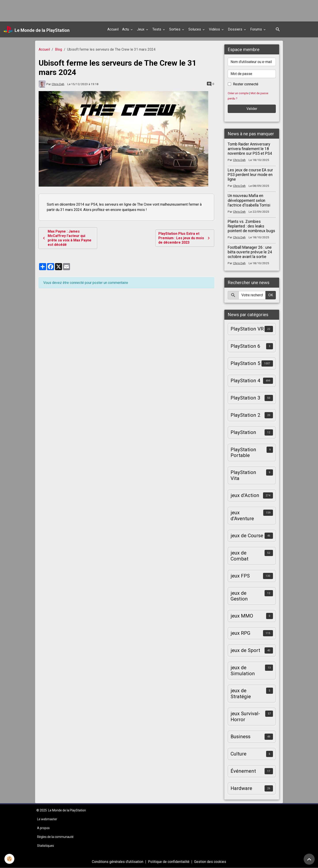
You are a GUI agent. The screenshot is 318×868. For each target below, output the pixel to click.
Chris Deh (58, 84)
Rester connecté (246, 84)
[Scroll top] (309, 859)
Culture (238, 754)
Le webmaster (47, 819)
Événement (243, 771)
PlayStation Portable (243, 452)
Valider (252, 109)
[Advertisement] (80, 10)
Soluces (195, 29)
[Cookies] (9, 859)
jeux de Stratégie (241, 693)
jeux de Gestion (239, 596)
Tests (157, 29)
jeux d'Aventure (242, 515)
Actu (126, 29)
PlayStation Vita (243, 475)
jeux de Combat (239, 556)
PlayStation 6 (245, 346)
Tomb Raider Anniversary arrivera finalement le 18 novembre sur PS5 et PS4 (250, 149)
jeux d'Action (245, 495)
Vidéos (215, 29)
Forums (256, 29)
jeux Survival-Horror (245, 716)
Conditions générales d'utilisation (118, 862)
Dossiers (236, 29)
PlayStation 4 (245, 380)
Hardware (241, 788)
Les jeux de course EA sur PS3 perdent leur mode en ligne (250, 175)
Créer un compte (238, 93)
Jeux (141, 29)
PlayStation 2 (245, 415)
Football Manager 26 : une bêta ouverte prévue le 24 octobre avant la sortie (250, 252)
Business (240, 736)
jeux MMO (242, 616)
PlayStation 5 (245, 363)
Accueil (113, 29)
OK (271, 295)
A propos (43, 828)
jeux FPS (240, 576)
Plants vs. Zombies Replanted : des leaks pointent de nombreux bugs (251, 226)
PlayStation (243, 432)
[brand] (37, 29)
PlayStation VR (247, 329)
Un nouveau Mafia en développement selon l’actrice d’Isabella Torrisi (249, 200)
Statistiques (45, 846)
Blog (59, 49)
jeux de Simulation (243, 670)
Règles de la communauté (55, 837)
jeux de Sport (245, 650)
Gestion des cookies (210, 862)
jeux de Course (247, 535)
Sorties (175, 29)
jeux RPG (240, 633)
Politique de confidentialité (169, 862)
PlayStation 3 (245, 398)
